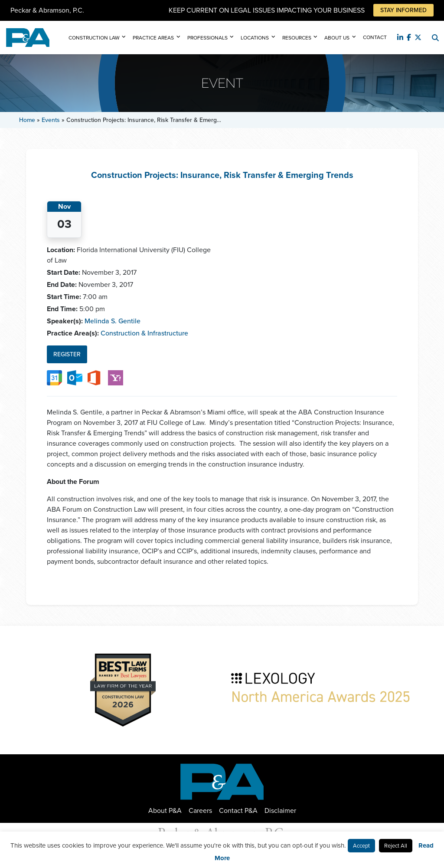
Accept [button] (361, 846)
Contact (375, 37)
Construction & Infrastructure (144, 333)
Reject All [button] (396, 846)
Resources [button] (297, 38)
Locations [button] (255, 38)
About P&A (165, 810)
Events (51, 120)
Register (67, 354)
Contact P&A (238, 810)
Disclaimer (280, 810)
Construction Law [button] (94, 38)
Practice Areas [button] (153, 38)
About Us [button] (337, 38)
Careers (200, 810)
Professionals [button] (207, 38)
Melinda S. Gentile (113, 321)
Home (27, 120)
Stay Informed (403, 10)
